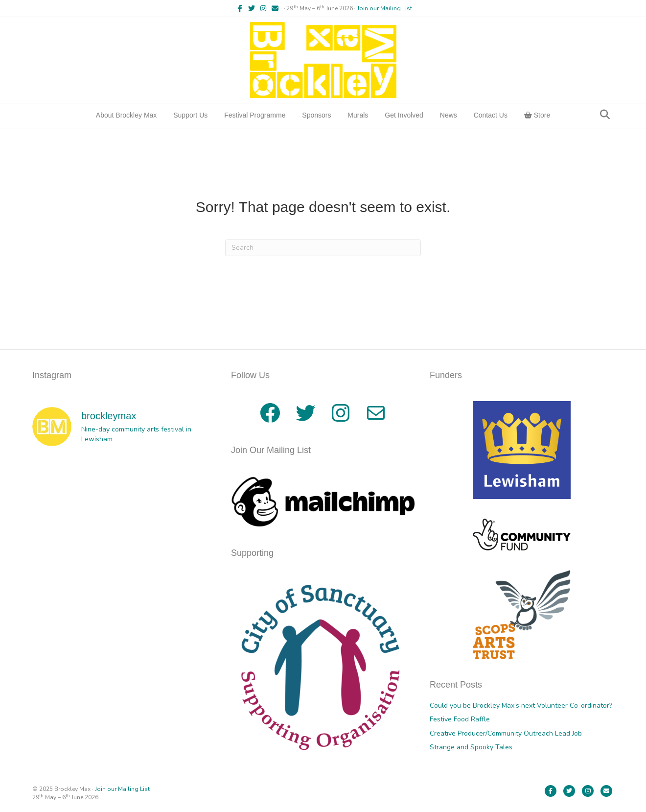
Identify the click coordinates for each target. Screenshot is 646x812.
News (449, 115)
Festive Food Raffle (460, 719)
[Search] (605, 115)
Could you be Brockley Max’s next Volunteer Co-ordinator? (521, 705)
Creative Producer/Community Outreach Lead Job (506, 733)
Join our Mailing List (385, 8)
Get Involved (404, 115)
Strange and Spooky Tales (471, 747)
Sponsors (316, 115)
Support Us (190, 115)
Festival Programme (255, 115)
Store (537, 115)
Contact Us (491, 115)
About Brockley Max (127, 115)
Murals (358, 115)
